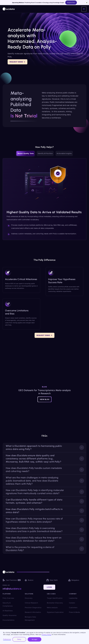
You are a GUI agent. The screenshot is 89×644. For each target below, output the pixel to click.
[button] (84, 9)
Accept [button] (35, 639)
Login (49, 587)
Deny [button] (19, 639)
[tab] (25, 153)
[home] (9, 9)
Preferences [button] (7, 639)
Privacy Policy (46, 634)
